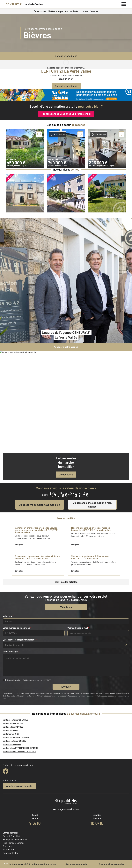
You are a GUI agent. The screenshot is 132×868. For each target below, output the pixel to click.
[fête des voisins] (66, 95)
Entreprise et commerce (15, 839)
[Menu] (124, 4)
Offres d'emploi (10, 833)
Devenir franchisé (12, 836)
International (9, 849)
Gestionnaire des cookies (112, 864)
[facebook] (6, 771)
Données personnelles (77, 864)
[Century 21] (24, 4)
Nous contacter (10, 853)
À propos (7, 846)
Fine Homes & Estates (14, 843)
